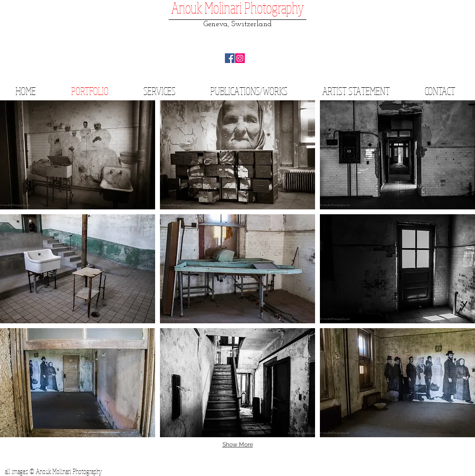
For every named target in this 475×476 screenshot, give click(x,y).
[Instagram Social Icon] (240, 58)
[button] (78, 155)
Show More (238, 444)
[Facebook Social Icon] (230, 58)
